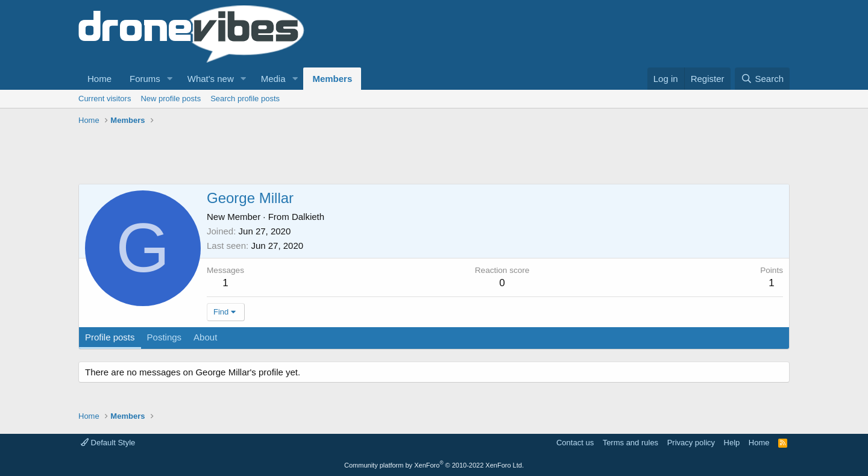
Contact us (575, 443)
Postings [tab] (165, 337)
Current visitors (105, 99)
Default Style (108, 443)
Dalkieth (308, 217)
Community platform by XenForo (434, 465)
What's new (211, 79)
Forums (145, 79)
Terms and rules (631, 443)
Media (273, 79)
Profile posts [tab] (110, 337)
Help (732, 443)
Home (99, 79)
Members (332, 79)
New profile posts (171, 99)
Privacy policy (691, 443)
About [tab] (205, 337)
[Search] (762, 79)
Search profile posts (245, 99)
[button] (170, 79)
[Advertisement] (298, 157)
